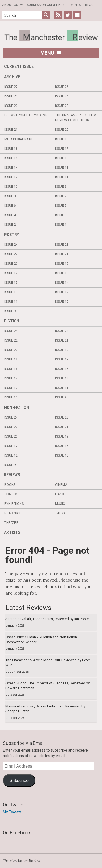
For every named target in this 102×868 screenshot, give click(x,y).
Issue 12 (11, 177)
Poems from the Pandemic (26, 115)
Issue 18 (11, 149)
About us (10, 5)
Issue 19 (62, 139)
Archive (12, 77)
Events (75, 5)
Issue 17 (62, 149)
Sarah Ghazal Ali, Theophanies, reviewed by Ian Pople (47, 619)
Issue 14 (11, 168)
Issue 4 (10, 215)
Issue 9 (61, 187)
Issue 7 (61, 196)
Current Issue (19, 66)
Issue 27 (11, 87)
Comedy (11, 494)
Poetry (12, 235)
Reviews (12, 475)
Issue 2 (10, 225)
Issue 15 (62, 158)
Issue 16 (11, 158)
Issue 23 (11, 106)
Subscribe (19, 781)
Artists (12, 532)
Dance (61, 494)
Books (10, 485)
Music (60, 504)
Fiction (12, 321)
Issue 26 (62, 87)
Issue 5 (61, 206)
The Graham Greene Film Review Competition (76, 118)
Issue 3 (61, 215)
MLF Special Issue (19, 139)
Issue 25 (11, 96)
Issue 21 (11, 130)
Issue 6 (10, 206)
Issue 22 (62, 106)
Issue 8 (10, 196)
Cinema (61, 485)
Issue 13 (62, 168)
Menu (51, 53)
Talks (60, 513)
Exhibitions (14, 504)
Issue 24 (62, 96)
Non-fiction (17, 407)
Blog (89, 5)
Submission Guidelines (46, 5)
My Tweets (12, 812)
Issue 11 (62, 177)
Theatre (11, 523)
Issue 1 (61, 225)
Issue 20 (62, 130)
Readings (12, 513)
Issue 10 (11, 187)
